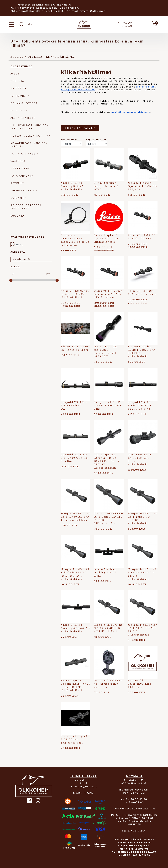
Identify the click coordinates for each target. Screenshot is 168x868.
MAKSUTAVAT (84, 793)
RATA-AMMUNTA (23, 176)
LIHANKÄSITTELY (23, 191)
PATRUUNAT (19, 96)
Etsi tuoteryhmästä (28, 237)
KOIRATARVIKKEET (24, 154)
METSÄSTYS (19, 168)
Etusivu (17, 57)
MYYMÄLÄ (134, 776)
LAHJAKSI (18, 198)
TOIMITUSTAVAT (83, 776)
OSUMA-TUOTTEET (24, 103)
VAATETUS (18, 161)
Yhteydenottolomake (26, 11)
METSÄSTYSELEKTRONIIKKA (30, 136)
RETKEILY (17, 183)
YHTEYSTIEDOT (134, 831)
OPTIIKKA (17, 81)
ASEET (15, 74)
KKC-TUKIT (18, 111)
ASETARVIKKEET (22, 118)
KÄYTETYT (18, 88)
